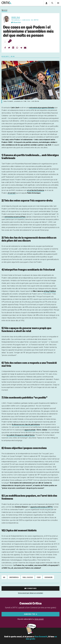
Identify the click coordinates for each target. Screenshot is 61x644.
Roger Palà (16, 17)
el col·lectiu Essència (36, 190)
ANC (4, 577)
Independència (14, 577)
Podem (39, 577)
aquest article (30, 430)
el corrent (12, 193)
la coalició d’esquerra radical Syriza (21, 435)
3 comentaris (31, 588)
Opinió (4, 10)
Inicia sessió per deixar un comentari (31, 593)
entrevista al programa (42, 108)
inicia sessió (39, 619)
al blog (50, 291)
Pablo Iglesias (28, 577)
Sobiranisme (48, 577)
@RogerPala (17, 22)
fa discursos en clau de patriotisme (26, 424)
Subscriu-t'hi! (29, 614)
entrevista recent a (15, 217)
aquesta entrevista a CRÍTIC (42, 507)
